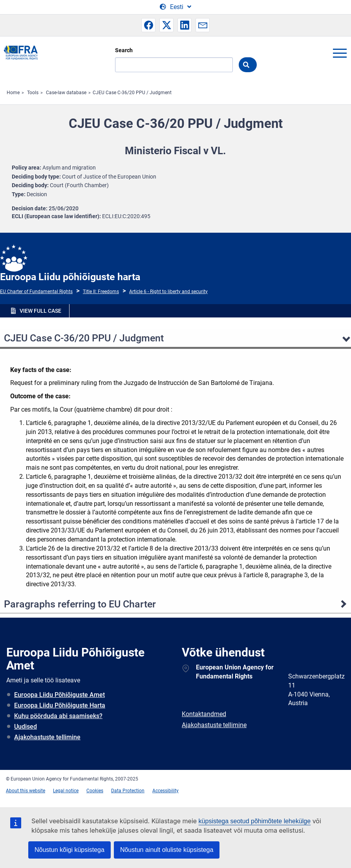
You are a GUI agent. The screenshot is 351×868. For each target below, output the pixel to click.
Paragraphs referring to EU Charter (80, 604)
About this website (26, 791)
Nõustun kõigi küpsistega (69, 850)
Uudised (26, 727)
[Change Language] (175, 7)
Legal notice (66, 791)
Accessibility (165, 791)
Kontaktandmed (204, 714)
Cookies (95, 791)
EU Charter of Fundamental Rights (36, 292)
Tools (33, 93)
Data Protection (128, 791)
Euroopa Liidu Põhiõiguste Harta (60, 705)
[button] (148, 25)
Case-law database (66, 93)
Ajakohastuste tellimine (47, 737)
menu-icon (340, 53)
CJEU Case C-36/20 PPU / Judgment (132, 93)
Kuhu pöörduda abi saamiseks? (58, 716)
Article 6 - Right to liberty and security (168, 292)
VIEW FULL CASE (40, 311)
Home (13, 93)
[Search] (174, 65)
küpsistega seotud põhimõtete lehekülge (255, 821)
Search (124, 50)
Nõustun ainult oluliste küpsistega (167, 850)
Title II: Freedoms (101, 292)
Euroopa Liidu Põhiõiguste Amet (59, 695)
